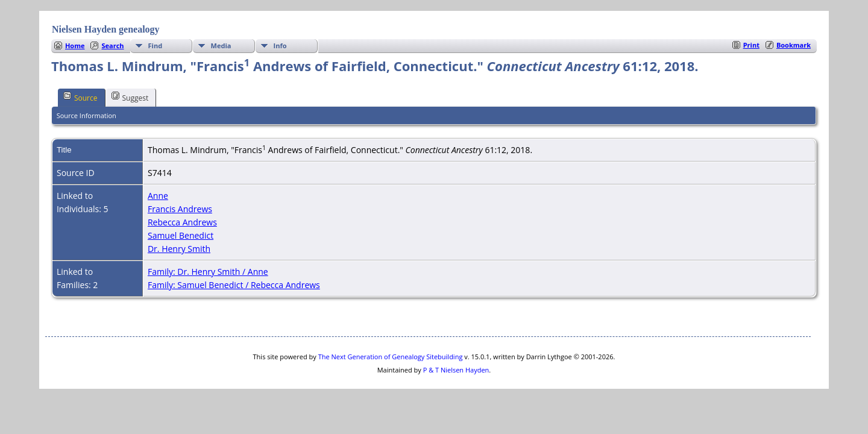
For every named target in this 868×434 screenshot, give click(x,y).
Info (280, 46)
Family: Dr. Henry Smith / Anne (208, 272)
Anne (158, 196)
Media (221, 46)
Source (80, 97)
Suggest (130, 97)
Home (75, 46)
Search (112, 46)
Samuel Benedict (181, 235)
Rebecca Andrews (182, 222)
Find (156, 46)
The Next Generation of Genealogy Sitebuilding (391, 357)
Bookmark (794, 45)
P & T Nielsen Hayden (456, 370)
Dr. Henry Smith (179, 249)
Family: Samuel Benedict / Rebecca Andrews (234, 285)
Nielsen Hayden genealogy (106, 29)
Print (751, 45)
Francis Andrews (180, 209)
